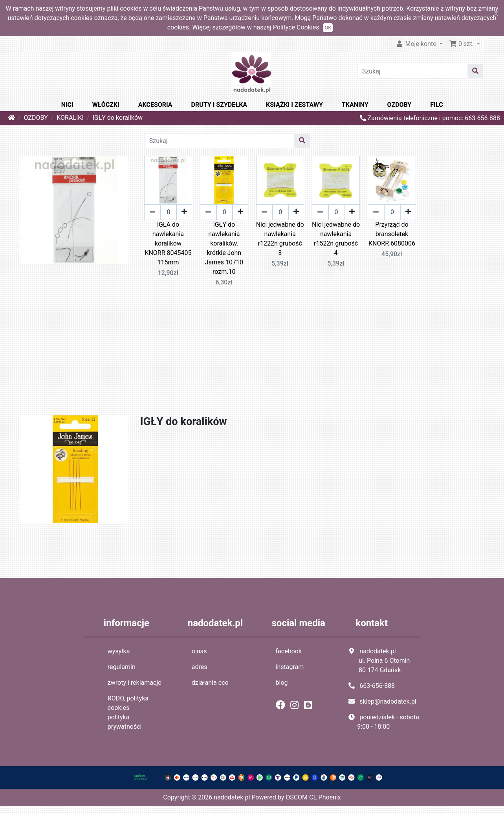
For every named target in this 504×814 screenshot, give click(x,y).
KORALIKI (70, 118)
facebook (289, 651)
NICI (67, 105)
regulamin (122, 667)
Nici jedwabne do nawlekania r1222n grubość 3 (280, 239)
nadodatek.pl (232, 797)
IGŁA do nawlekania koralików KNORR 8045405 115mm (168, 243)
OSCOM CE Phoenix (313, 797)
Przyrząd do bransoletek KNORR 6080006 (392, 234)
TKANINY (355, 105)
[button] (465, 44)
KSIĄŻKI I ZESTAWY (294, 105)
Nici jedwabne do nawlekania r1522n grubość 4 (336, 239)
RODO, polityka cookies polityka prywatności (128, 712)
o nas (199, 651)
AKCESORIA (155, 105)
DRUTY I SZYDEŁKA (219, 105)
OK (328, 28)
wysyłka (119, 651)
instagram (290, 667)
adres (200, 667)
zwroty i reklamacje (135, 683)
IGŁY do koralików (117, 118)
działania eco (210, 683)
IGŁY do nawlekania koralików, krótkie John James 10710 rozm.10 (224, 248)
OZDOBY (400, 105)
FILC (436, 105)
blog (282, 683)
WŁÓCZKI (106, 105)
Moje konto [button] (417, 44)
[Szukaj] (412, 71)
